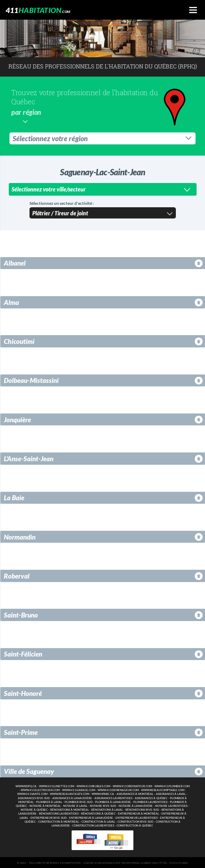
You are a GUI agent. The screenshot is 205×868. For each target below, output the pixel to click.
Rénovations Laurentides (59, 813)
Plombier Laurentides (150, 801)
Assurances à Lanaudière (72, 798)
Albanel (15, 262)
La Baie (14, 497)
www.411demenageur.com (118, 789)
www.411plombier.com (172, 786)
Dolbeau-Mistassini (31, 380)
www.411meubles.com (93, 786)
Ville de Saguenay (29, 771)
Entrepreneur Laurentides (137, 817)
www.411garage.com (79, 789)
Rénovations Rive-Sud (142, 809)
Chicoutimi (19, 341)
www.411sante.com (32, 793)
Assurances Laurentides (113, 798)
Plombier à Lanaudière (113, 801)
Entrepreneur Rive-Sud (49, 817)
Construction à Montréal (59, 821)
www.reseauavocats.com (70, 793)
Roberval (17, 575)
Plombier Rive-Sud (79, 801)
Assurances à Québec (151, 798)
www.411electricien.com (40, 789)
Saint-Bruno (21, 614)
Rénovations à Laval (107, 809)
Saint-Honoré (23, 693)
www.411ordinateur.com (132, 786)
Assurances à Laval (171, 793)
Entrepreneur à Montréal (138, 813)
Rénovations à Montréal (70, 809)
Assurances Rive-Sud (34, 798)
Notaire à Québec (34, 809)
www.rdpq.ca (26, 786)
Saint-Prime (21, 732)
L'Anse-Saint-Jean (29, 458)
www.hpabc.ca (103, 793)
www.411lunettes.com (57, 786)
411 (38, 10)
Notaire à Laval (75, 805)
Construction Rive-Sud (135, 821)
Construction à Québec (135, 825)
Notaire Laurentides (171, 805)
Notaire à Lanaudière (136, 805)
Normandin (20, 536)
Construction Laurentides (93, 825)
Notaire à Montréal (45, 805)
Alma (11, 302)
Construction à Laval (98, 821)
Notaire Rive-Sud (103, 805)
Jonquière (17, 419)
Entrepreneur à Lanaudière (91, 817)
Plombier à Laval (49, 801)
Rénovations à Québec (98, 813)
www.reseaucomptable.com (163, 789)
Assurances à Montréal (135, 793)
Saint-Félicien (23, 653)
